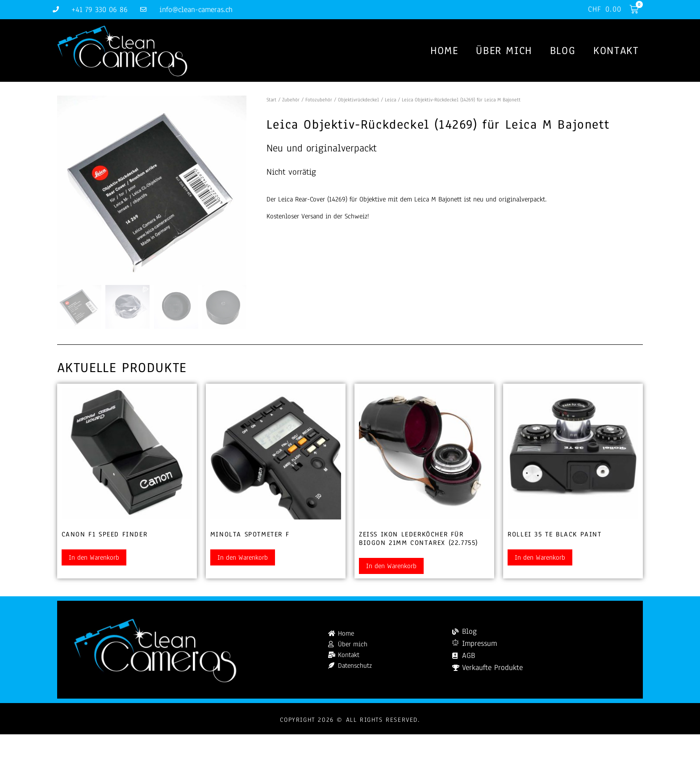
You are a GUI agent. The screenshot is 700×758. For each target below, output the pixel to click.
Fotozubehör (319, 100)
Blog (563, 51)
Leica (390, 100)
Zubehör (291, 100)
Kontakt (616, 51)
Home (444, 51)
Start (271, 100)
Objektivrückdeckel (358, 100)
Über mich (504, 51)
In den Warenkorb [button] (94, 558)
